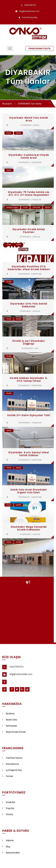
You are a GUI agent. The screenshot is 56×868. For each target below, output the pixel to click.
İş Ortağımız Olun (12, 770)
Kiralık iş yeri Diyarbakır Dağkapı (29, 342)
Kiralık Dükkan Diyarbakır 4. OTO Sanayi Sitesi (29, 379)
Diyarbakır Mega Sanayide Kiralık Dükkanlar (29, 528)
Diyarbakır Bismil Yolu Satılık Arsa (29, 119)
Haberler (8, 840)
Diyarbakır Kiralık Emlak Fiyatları (29, 231)
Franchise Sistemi (12, 758)
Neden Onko (10, 720)
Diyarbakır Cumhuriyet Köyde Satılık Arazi (29, 156)
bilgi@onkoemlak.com (29, 11)
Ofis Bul (8, 814)
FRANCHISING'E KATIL (40, 48)
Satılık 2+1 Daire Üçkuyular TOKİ (29, 415)
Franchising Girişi (30, 17)
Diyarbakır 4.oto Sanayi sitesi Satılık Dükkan (29, 454)
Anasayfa (7, 104)
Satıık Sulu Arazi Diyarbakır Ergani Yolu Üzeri (29, 491)
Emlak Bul (9, 802)
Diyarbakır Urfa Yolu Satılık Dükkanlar (29, 305)
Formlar (8, 776)
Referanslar (10, 726)
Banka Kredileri (11, 853)
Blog (6, 847)
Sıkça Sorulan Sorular (14, 732)
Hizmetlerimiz (11, 764)
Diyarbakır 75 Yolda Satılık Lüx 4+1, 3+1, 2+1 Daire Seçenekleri (29, 194)
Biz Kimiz (8, 714)
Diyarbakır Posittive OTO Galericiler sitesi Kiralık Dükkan (29, 268)
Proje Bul (8, 808)
